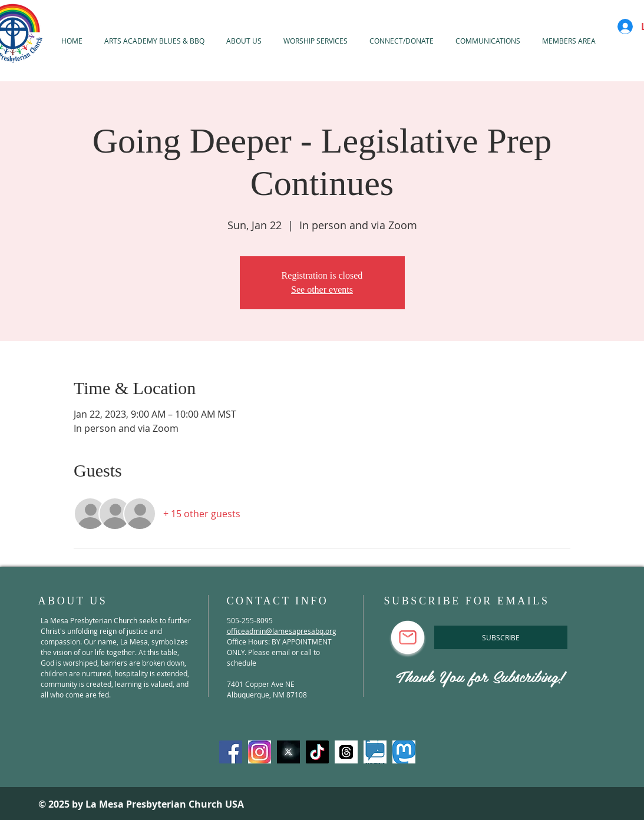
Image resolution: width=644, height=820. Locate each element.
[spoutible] (375, 752)
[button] (316, 41)
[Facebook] (231, 752)
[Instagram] (260, 752)
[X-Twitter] (288, 752)
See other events (322, 290)
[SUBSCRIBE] (501, 637)
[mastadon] (404, 752)
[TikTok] (317, 752)
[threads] (346, 752)
